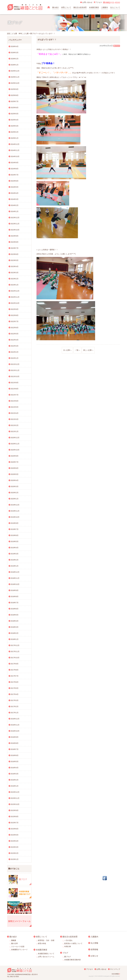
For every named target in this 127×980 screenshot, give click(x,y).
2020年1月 (15, 499)
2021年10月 (15, 376)
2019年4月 (15, 548)
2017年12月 (15, 645)
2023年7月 (15, 248)
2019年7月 (15, 529)
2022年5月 (15, 334)
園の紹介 (56, 7)
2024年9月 (15, 163)
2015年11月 (15, 798)
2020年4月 (15, 480)
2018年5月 (15, 615)
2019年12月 (15, 505)
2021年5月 (15, 407)
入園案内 (105, 7)
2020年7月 (15, 462)
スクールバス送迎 (18, 947)
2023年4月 (15, 266)
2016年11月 (15, 725)
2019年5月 (15, 541)
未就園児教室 (94, 7)
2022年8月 (15, 315)
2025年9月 (15, 89)
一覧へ (77, 350)
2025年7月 (15, 101)
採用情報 (94, 949)
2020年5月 (15, 474)
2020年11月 (15, 444)
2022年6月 (15, 328)
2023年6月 (15, 254)
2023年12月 (15, 218)
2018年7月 (15, 603)
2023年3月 (15, 273)
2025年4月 (15, 120)
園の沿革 (14, 943)
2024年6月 (15, 181)
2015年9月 (15, 810)
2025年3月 (15, 126)
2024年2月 (15, 205)
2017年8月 (15, 670)
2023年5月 (15, 260)
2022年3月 (15, 346)
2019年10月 (15, 517)
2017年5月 (15, 688)
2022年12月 (15, 291)
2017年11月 (15, 651)
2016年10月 (15, 731)
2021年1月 (15, 431)
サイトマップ (115, 969)
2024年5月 (15, 187)
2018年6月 (15, 609)
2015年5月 (15, 835)
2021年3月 (15, 419)
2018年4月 (15, 621)
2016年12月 (15, 719)
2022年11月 (15, 297)
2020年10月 (15, 450)
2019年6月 (15, 535)
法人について (115, 7)
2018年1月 (15, 639)
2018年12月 (15, 572)
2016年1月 (15, 786)
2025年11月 (15, 77)
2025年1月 (15, 138)
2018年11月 (15, 578)
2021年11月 (15, 370)
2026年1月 (15, 65)
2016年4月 (15, 768)
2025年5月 (15, 114)
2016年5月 (15, 762)
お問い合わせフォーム (46, 957)
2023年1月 (15, 285)
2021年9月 (15, 383)
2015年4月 (15, 841)
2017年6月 (15, 682)
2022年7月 (15, 321)
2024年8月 (15, 169)
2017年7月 (15, 676)
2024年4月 (15, 193)
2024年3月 (15, 199)
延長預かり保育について (73, 943)
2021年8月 (15, 389)
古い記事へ (67, 350)
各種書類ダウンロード (19, 950)
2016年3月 (15, 774)
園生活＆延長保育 (80, 7)
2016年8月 (15, 743)
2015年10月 (15, 804)
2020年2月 (15, 493)
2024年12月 (15, 144)
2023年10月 (15, 230)
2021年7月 (15, 395)
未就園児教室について (46, 954)
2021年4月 (15, 413)
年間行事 (68, 947)
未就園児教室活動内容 (73, 960)
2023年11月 (15, 224)
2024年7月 (15, 175)
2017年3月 (15, 700)
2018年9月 (15, 590)
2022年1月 (15, 358)
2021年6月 (15, 401)
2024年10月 (15, 156)
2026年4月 (15, 46)
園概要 (14, 940)
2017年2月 (15, 706)
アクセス (90, 969)
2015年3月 (15, 847)
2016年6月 (15, 755)
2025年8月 (15, 95)
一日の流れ (68, 940)
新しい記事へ (88, 350)
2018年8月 (15, 596)
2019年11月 (15, 511)
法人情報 (94, 943)
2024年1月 (15, 211)
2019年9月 (15, 523)
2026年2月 (15, 59)
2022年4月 (15, 340)
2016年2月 (15, 780)
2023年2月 (15, 279)
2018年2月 (15, 633)
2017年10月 (15, 658)
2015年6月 (15, 829)
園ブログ (117, 46)
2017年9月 (15, 664)
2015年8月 (15, 817)
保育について (66, 7)
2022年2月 (15, 352)
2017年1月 (15, 713)
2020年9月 (15, 456)
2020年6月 (15, 468)
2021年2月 (15, 425)
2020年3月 (15, 486)
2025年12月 (15, 71)
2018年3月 (15, 627)
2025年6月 (15, 108)
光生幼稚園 (115, 974)
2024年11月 (15, 150)
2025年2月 (15, 132)
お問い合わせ (101, 969)
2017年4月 (15, 694)
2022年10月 (15, 303)
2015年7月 (15, 823)
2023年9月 (15, 236)
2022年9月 (15, 309)
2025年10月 (15, 83)
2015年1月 (15, 859)
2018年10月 (15, 584)
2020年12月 (15, 438)
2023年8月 (15, 242)
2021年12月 (15, 364)
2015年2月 (15, 853)
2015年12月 (15, 792)
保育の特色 (42, 943)
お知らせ (94, 956)
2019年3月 (15, 554)
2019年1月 (15, 566)
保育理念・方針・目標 (46, 940)
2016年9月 (15, 737)
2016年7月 (15, 749)
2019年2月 (15, 560)
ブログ (65, 953)
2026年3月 (15, 53)
